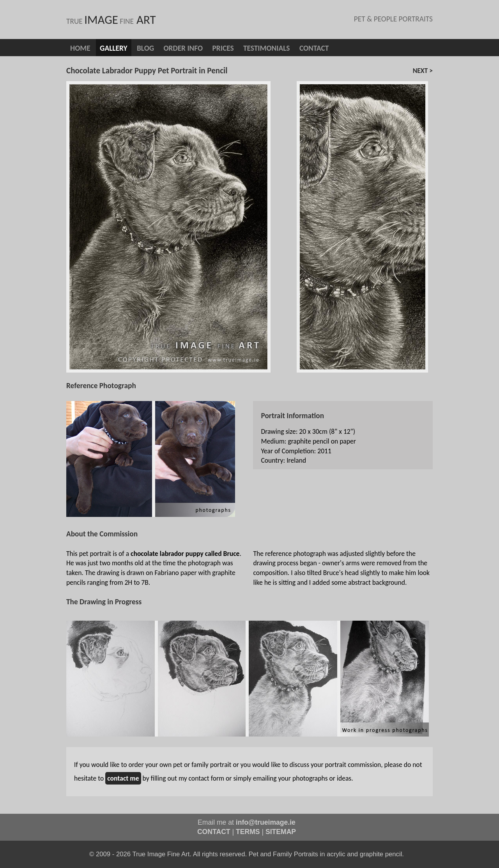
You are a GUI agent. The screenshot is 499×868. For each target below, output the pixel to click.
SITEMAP (281, 832)
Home (80, 48)
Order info (183, 48)
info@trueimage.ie (266, 822)
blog (145, 48)
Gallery (113, 48)
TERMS (248, 832)
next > (423, 71)
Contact (314, 48)
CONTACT (214, 832)
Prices (223, 48)
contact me (123, 778)
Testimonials (267, 48)
